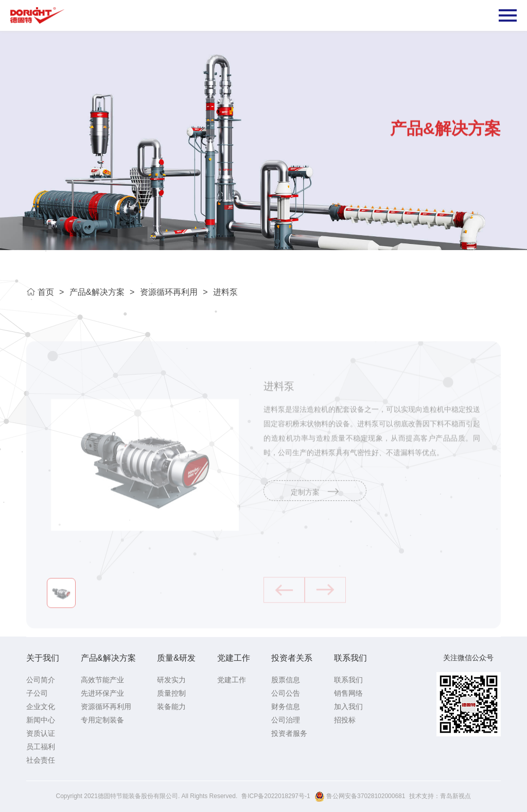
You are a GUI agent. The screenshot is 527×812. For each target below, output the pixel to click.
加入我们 (348, 707)
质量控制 (171, 693)
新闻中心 (41, 720)
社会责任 (41, 760)
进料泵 (225, 292)
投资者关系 (292, 658)
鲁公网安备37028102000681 (360, 797)
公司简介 (41, 680)
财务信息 (286, 707)
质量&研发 (176, 658)
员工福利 (41, 747)
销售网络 (348, 693)
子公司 (37, 693)
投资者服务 (289, 733)
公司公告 (286, 693)
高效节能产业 (102, 680)
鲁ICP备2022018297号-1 (276, 796)
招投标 (345, 720)
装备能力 (171, 707)
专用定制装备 (102, 720)
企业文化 (41, 707)
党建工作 (234, 658)
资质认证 (41, 733)
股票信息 (286, 680)
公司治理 (286, 720)
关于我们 (43, 658)
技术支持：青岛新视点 (440, 796)
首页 (40, 292)
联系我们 (350, 658)
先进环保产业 (102, 693)
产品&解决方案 (97, 292)
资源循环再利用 (169, 292)
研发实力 (171, 680)
